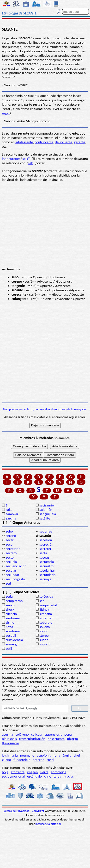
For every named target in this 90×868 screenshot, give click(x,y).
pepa (68, 734)
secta (43, 553)
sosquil (11, 636)
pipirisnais (9, 739)
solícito (45, 627)
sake (9, 510)
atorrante (18, 772)
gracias (69, 776)
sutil (9, 649)
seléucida (46, 596)
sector (10, 557)
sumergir (12, 644)
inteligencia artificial (48, 824)
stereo (44, 636)
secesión (46, 540)
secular (11, 570)
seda (9, 596)
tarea (57, 776)
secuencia (47, 562)
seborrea (46, 531)
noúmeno (27, 755)
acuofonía (44, 755)
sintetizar (46, 618)
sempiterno (14, 601)
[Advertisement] (45, 352)
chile (48, 776)
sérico (10, 605)
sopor (44, 631)
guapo (6, 760)
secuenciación (16, 566)
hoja (5, 772)
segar (6, 113)
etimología (59, 772)
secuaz (44, 557)
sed (8, 583)
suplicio (45, 644)
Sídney (44, 609)
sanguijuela (48, 514)
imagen (32, 772)
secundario (47, 575)
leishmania (10, 755)
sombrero (13, 631)
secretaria (13, 549)
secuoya (45, 579)
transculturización (32, 739)
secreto (11, 553)
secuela (11, 562)
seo (42, 601)
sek (30, 163)
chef (77, 755)
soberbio (46, 622)
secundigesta (15, 579)
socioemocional (13, 776)
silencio (11, 614)
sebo (9, 531)
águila (67, 755)
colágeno (22, 734)
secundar (12, 575)
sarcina (11, 518)
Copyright (38, 811)
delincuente (64, 142)
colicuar (37, 734)
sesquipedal (48, 605)
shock (10, 609)
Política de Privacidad (16, 811)
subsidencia (14, 640)
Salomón (46, 510)
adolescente (24, 142)
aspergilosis (54, 734)
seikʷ (26, 159)
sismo (10, 622)
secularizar (47, 570)
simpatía (46, 614)
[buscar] (35, 709)
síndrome (13, 618)
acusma (7, 734)
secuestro (46, 566)
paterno (38, 760)
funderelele (22, 760)
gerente (80, 142)
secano (11, 536)
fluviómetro (10, 743)
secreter (45, 549)
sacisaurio (47, 505)
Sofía (9, 627)
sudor (44, 640)
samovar (12, 514)
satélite (45, 518)
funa (57, 755)
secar (10, 540)
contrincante (44, 142)
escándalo (34, 776)
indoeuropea (11, 159)
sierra (44, 772)
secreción (46, 544)
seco (9, 544)
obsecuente (56, 739)
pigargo (73, 739)
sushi (51, 760)
